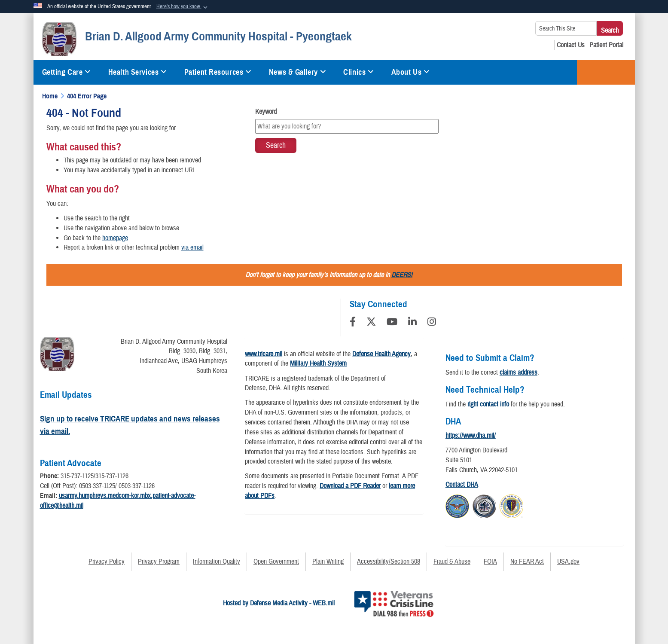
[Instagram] (432, 323)
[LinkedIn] (412, 323)
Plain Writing (328, 562)
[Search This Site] (566, 28)
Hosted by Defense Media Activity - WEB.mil (279, 603)
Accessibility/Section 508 (389, 562)
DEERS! (402, 275)
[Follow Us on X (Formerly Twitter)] (371, 323)
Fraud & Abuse (452, 562)
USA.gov (568, 562)
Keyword (266, 112)
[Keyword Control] (347, 126)
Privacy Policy (107, 562)
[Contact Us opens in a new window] (571, 45)
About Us (411, 72)
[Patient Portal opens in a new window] (606, 45)
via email (192, 247)
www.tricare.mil (264, 354)
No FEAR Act (527, 562)
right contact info (488, 404)
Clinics (358, 72)
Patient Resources (218, 72)
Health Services (138, 72)
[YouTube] (392, 323)
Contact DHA (462, 485)
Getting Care (67, 72)
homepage (115, 238)
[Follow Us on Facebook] (353, 323)
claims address (519, 372)
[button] (183, 7)
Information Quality (217, 562)
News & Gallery (297, 72)
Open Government (276, 562)
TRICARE (606, 72)
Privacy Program (159, 562)
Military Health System (318, 363)
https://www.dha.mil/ (471, 436)
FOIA (490, 562)
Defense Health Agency (381, 354)
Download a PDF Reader (350, 486)
